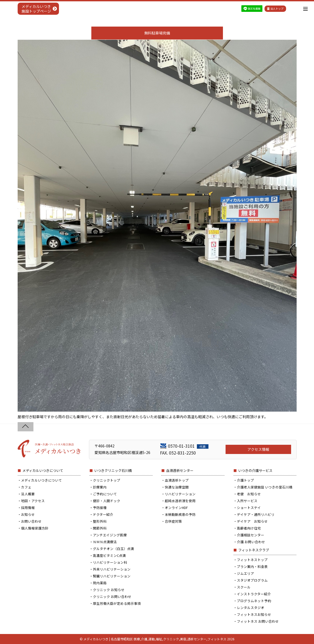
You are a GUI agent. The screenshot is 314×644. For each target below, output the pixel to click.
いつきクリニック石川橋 (113, 470)
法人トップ (275, 9)
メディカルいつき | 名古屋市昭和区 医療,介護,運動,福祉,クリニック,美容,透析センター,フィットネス (155, 639)
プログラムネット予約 (254, 601)
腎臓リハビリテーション (112, 576)
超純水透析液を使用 (180, 501)
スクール (244, 587)
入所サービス (247, 501)
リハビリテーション (180, 494)
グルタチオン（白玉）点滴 (113, 549)
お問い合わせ (31, 521)
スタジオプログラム (252, 580)
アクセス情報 (258, 449)
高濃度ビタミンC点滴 (109, 555)
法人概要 (28, 494)
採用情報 (28, 508)
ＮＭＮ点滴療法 (105, 542)
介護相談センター (251, 535)
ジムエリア (245, 573)
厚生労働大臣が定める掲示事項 (117, 603)
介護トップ (245, 480)
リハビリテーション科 (110, 562)
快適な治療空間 (177, 487)
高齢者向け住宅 (249, 528)
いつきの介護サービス (255, 470)
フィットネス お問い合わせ (258, 621)
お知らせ (28, 514)
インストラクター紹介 (254, 594)
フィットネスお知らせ (254, 614)
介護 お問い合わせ (251, 542)
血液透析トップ (177, 480)
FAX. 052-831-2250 (178, 453)
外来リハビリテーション (112, 569)
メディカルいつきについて (43, 470)
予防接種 (100, 508)
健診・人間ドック (107, 501)
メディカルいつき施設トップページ (36, 9)
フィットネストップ (252, 560)
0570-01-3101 (188, 446)
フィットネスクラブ (254, 550)
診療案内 (100, 487)
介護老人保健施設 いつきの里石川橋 (265, 487)
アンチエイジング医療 (110, 535)
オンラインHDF (176, 508)
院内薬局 (100, 583)
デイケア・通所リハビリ (256, 514)
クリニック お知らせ (109, 590)
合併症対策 (173, 521)
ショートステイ (249, 508)
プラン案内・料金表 (252, 566)
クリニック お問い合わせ (112, 596)
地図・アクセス (33, 501)
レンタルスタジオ (251, 608)
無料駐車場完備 (157, 33)
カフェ (26, 487)
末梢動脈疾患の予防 (180, 514)
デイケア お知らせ (252, 521)
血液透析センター (180, 470)
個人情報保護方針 (35, 528)
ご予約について (105, 494)
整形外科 (100, 521)
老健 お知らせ (249, 494)
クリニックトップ (107, 480)
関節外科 (100, 528)
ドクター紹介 (103, 514)
